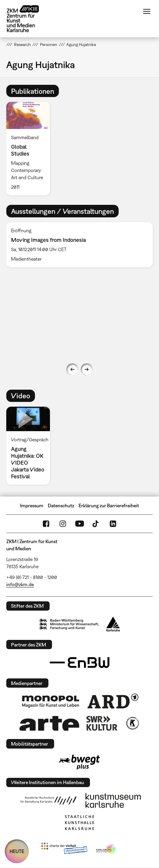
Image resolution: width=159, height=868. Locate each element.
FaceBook (46, 524)
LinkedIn (113, 524)
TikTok (96, 524)
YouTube (79, 524)
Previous (72, 369)
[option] (30, 149)
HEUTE (17, 851)
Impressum (32, 506)
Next (87, 369)
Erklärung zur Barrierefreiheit (109, 506)
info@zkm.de (20, 584)
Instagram (63, 524)
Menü (147, 11)
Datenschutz (61, 506)
